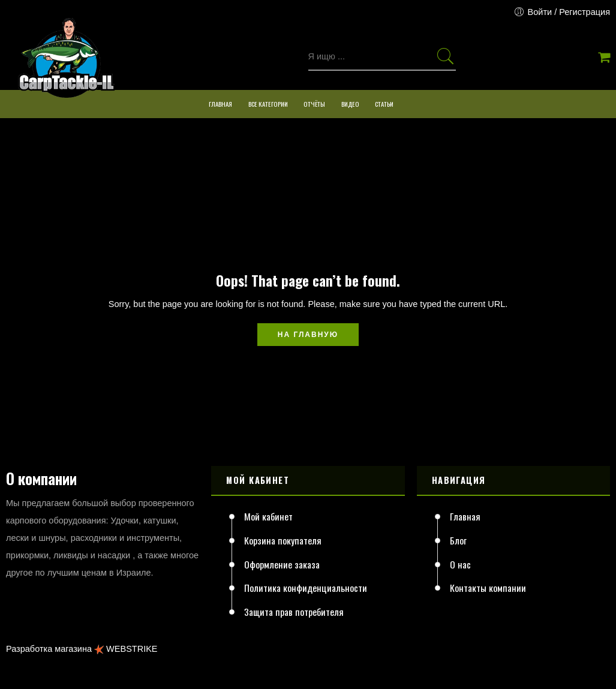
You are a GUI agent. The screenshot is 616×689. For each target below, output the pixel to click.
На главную (308, 335)
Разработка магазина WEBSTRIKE (82, 649)
